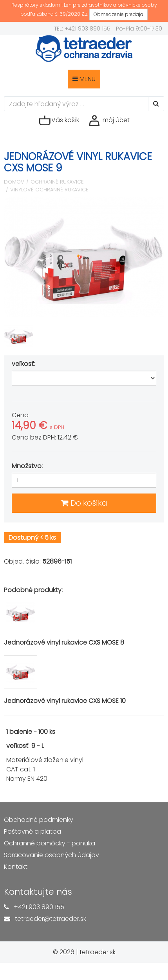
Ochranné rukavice (57, 182)
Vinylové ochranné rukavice (49, 190)
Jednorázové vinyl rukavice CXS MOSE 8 (64, 642)
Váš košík (59, 121)
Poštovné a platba (33, 831)
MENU (84, 79)
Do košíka (84, 503)
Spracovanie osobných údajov (51, 855)
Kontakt (16, 867)
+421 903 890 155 (39, 907)
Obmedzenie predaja (118, 14)
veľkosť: (24, 364)
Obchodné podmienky (39, 820)
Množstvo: (27, 466)
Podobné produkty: (33, 590)
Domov (14, 182)
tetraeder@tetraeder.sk (51, 919)
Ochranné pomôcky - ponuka (50, 843)
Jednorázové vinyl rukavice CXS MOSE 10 (65, 701)
